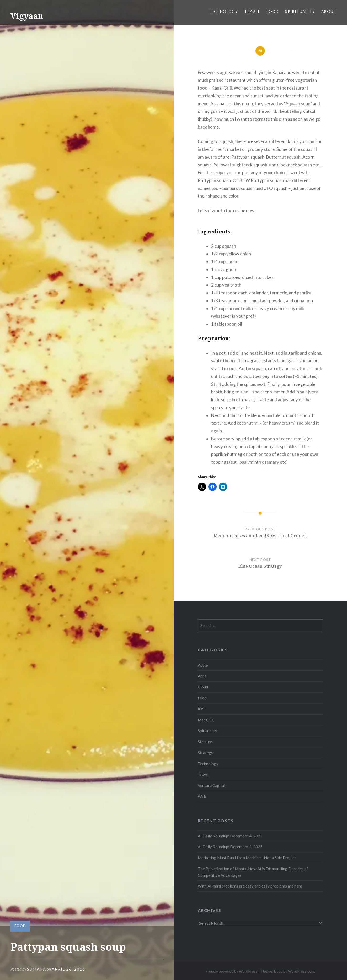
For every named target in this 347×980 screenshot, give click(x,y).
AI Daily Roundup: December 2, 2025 (230, 847)
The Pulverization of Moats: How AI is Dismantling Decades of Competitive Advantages (253, 872)
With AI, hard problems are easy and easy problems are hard (250, 886)
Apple (203, 665)
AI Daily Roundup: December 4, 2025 (230, 836)
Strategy (205, 753)
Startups (205, 742)
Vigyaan (27, 16)
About (329, 11)
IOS (201, 709)
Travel (252, 11)
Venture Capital (211, 785)
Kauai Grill (222, 88)
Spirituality (300, 11)
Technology (223, 11)
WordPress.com (301, 971)
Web (202, 796)
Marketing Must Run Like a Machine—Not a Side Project (247, 858)
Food (273, 11)
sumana (36, 969)
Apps (202, 676)
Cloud (203, 687)
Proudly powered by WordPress (231, 971)
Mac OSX (206, 720)
